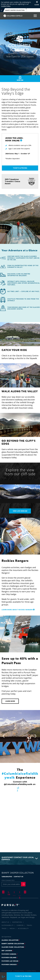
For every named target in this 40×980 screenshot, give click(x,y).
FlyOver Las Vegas (10, 961)
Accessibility (23, 928)
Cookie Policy (6, 6)
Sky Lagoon (7, 951)
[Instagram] (14, 892)
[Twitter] (8, 892)
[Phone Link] (3, 976)
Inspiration (17, 922)
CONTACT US (18, 877)
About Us (5, 922)
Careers (20, 925)
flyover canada (9, 954)
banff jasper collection (13, 944)
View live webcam (20, 511)
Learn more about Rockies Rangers (17, 610)
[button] (21, 141)
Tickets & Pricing (20, 168)
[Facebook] (3, 892)
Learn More (10, 701)
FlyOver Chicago (9, 964)
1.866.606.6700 (7, 877)
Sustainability (8, 925)
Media (12, 928)
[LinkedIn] (25, 892)
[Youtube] (19, 892)
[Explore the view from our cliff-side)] (20, 492)
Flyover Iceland (9, 957)
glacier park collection (13, 947)
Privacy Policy (19, 971)
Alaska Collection (10, 940)
